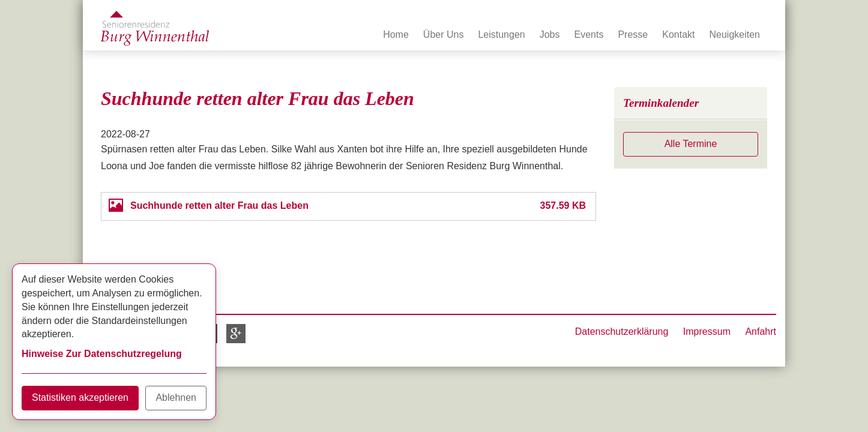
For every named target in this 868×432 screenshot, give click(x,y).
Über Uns (444, 34)
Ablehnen (176, 397)
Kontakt (678, 34)
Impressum (707, 331)
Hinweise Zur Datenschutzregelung (102, 354)
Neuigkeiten (735, 34)
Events (589, 34)
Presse (633, 34)
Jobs (550, 34)
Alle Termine (691, 144)
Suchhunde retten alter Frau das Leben (219, 205)
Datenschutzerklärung (622, 331)
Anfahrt (761, 331)
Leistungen (501, 34)
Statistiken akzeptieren (80, 397)
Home (396, 34)
